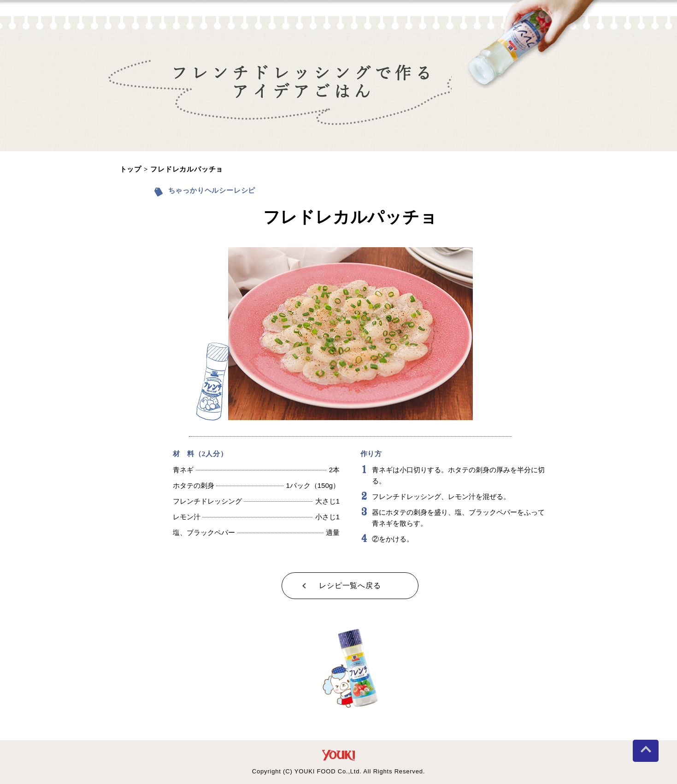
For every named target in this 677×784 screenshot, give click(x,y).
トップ (131, 169)
